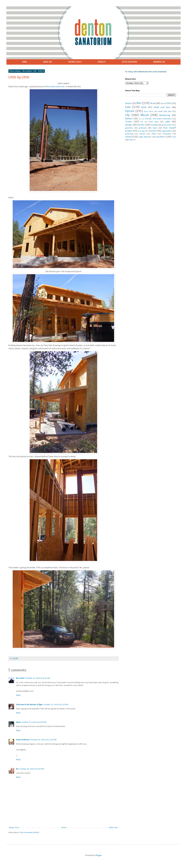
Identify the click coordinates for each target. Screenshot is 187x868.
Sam (140, 119)
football (154, 125)
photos (142, 134)
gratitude (143, 128)
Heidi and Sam (162, 107)
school (128, 137)
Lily (127, 115)
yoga (131, 140)
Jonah (160, 111)
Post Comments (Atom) (29, 832)
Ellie (169, 103)
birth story (154, 122)
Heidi (144, 107)
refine (154, 134)
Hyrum (130, 111)
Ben (139, 103)
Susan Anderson (23, 740)
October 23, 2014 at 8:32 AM (38, 678)
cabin (168, 122)
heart (155, 128)
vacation (160, 137)
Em (17, 769)
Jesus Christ (148, 112)
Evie (128, 107)
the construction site (55, 87)
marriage (141, 131)
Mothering (165, 115)
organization (167, 131)
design (129, 125)
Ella (162, 104)
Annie (128, 103)
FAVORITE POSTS (75, 62)
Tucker (129, 122)
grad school (167, 125)
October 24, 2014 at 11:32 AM (44, 740)
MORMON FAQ (159, 62)
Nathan (129, 119)
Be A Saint (20, 678)
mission (152, 131)
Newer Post (14, 828)
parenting (129, 134)
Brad (153, 103)
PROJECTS (102, 62)
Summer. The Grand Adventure (158, 119)
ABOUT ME (48, 62)
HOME (25, 62)
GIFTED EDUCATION (129, 62)
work (174, 137)
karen (18, 722)
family (141, 125)
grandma (129, 128)
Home (64, 828)
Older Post (113, 828)
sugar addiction (145, 137)
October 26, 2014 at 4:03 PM (32, 769)
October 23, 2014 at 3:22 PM (56, 705)
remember (167, 134)
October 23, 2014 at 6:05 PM (34, 722)
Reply (18, 695)
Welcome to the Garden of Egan (29, 705)
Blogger (99, 855)
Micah (145, 115)
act (142, 122)
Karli (170, 111)
